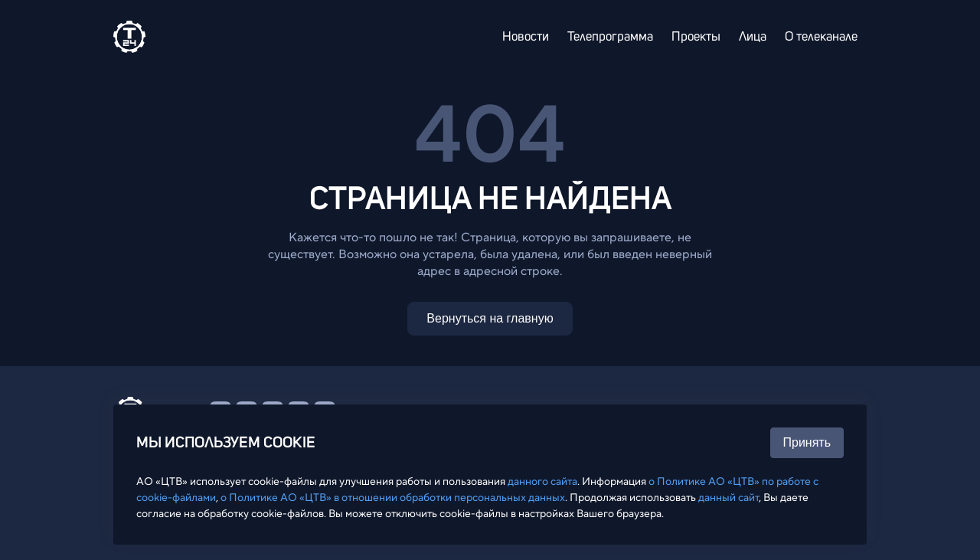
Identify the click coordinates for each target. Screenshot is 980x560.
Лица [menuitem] (753, 37)
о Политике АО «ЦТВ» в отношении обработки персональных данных (393, 497)
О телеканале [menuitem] (821, 37)
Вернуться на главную (490, 318)
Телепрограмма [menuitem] (610, 37)
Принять (807, 442)
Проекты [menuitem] (696, 37)
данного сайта (542, 481)
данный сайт (728, 497)
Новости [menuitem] (526, 37)
